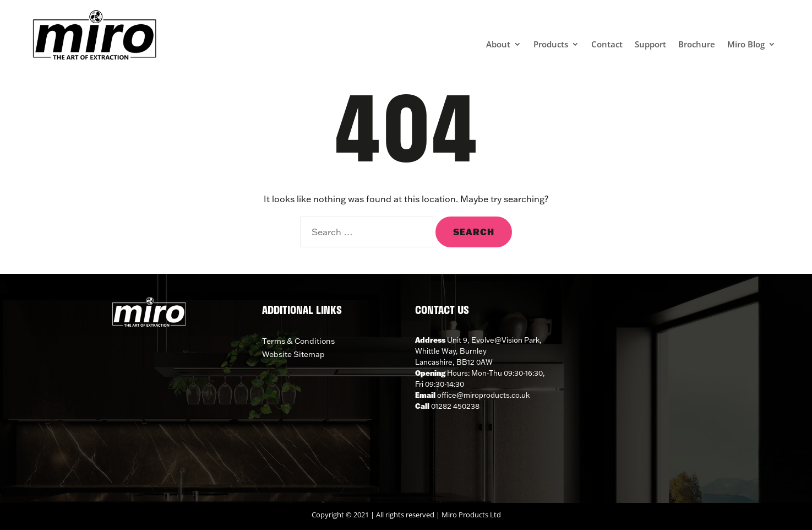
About (498, 45)
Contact (607, 45)
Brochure (697, 45)
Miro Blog (746, 45)
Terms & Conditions (298, 341)
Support (650, 45)
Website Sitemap (293, 354)
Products (551, 45)
